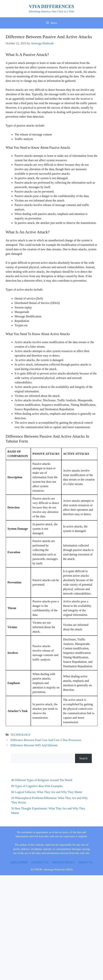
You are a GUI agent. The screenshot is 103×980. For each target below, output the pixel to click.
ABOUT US (85, 862)
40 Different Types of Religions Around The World (42, 780)
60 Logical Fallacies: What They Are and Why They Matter (47, 792)
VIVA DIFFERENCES (51, 6)
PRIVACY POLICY (64, 862)
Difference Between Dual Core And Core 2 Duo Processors (46, 740)
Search (83, 758)
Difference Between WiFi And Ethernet (34, 745)
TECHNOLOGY (21, 735)
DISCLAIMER (19, 862)
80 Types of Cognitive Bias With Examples (37, 786)
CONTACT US (40, 862)
